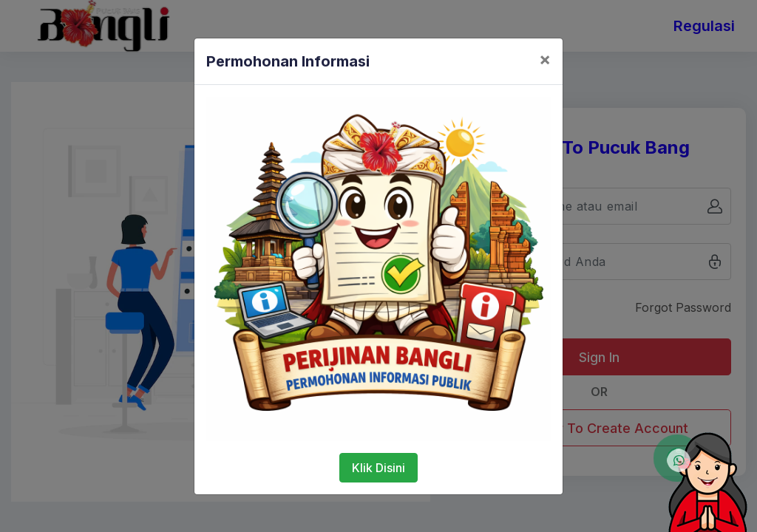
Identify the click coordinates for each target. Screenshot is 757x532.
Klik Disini (378, 468)
